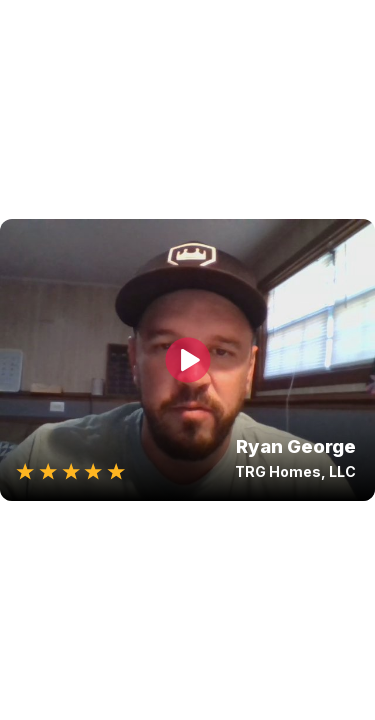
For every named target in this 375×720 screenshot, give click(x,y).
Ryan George (296, 446)
